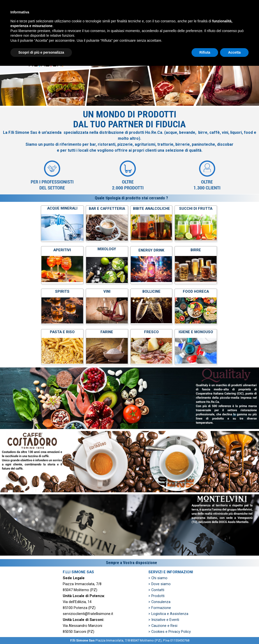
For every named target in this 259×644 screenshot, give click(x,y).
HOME (52, 22)
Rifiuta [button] (205, 630)
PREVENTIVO (164, 22)
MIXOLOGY (107, 249)
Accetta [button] (234, 630)
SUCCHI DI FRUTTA (196, 209)
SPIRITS (62, 291)
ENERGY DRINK (151, 250)
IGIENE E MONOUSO (196, 332)
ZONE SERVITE (201, 22)
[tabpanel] (129, 151)
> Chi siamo (158, 578)
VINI (107, 291)
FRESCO (151, 332)
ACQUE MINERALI (62, 208)
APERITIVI (62, 250)
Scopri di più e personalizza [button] (41, 630)
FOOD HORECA (196, 291)
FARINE (107, 332)
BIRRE (196, 250)
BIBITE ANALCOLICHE (151, 209)
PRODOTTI (126, 22)
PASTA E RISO (62, 332)
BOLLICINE (151, 291)
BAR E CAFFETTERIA (107, 209)
